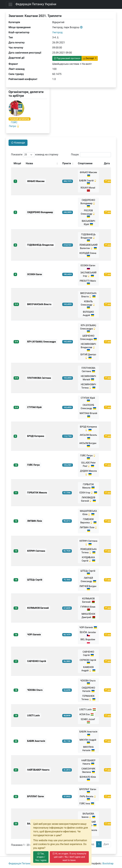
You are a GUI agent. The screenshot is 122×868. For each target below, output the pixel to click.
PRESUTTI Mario (88, 282)
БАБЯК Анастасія (88, 733)
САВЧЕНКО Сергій (88, 653)
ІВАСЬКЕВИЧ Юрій (88, 223)
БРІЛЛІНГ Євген (88, 791)
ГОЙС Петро (88, 457)
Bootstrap (108, 863)
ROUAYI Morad (88, 189)
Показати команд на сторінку (35, 155)
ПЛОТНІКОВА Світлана (88, 370)
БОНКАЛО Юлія (88, 778)
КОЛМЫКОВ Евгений (88, 600)
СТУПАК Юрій (88, 399)
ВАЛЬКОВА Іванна (88, 815)
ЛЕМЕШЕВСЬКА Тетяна (88, 551)
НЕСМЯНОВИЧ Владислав (88, 347)
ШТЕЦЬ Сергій (88, 572)
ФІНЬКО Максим (88, 174)
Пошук (91, 155)
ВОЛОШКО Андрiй (88, 314)
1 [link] (99, 844)
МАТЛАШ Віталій (88, 415)
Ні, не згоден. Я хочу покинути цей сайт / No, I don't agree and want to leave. (69, 857)
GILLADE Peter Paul (88, 464)
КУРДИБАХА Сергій (88, 559)
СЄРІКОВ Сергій (88, 661)
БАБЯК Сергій (88, 182)
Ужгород (57, 32)
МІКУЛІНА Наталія (88, 749)
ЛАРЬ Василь (88, 798)
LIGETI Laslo (88, 709)
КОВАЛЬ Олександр (88, 304)
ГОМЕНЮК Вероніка (88, 521)
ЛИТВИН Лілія (88, 529)
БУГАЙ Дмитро (88, 356)
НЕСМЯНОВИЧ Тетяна (88, 386)
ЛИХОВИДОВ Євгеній (88, 499)
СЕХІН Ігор (88, 493)
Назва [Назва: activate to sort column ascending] (29, 163)
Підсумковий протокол (67, 58)
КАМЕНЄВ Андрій (88, 669)
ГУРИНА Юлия (88, 608)
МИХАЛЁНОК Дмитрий (88, 616)
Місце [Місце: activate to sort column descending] (17, 163)
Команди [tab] (18, 143)
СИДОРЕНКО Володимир (88, 203)
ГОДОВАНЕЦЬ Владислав (88, 237)
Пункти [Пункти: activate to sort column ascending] (67, 163)
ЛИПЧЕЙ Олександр (88, 580)
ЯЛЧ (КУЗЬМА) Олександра (88, 328)
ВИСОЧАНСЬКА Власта (88, 295)
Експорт (89, 58)
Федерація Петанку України (36, 4)
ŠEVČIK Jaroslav (88, 634)
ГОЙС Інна (87, 804)
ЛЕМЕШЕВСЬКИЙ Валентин (88, 247)
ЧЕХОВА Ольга (88, 682)
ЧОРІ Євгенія (88, 627)
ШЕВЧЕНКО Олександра (88, 337)
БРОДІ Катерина (88, 428)
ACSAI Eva (87, 714)
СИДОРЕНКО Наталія (88, 689)
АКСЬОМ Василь (88, 437)
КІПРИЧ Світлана (88, 543)
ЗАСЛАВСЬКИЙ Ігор (88, 274)
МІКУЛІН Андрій (88, 741)
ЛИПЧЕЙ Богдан (88, 588)
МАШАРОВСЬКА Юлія (88, 513)
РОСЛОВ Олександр (88, 214)
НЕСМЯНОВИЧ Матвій (88, 378)
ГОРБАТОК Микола (88, 486)
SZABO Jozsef (88, 721)
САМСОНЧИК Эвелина (88, 770)
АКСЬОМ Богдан (88, 445)
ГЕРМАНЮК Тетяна (88, 698)
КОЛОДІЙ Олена (88, 254)
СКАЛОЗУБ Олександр (88, 407)
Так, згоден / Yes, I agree (41, 857)
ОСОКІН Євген (88, 267)
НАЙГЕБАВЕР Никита (88, 762)
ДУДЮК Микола (88, 473)
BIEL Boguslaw (88, 641)
